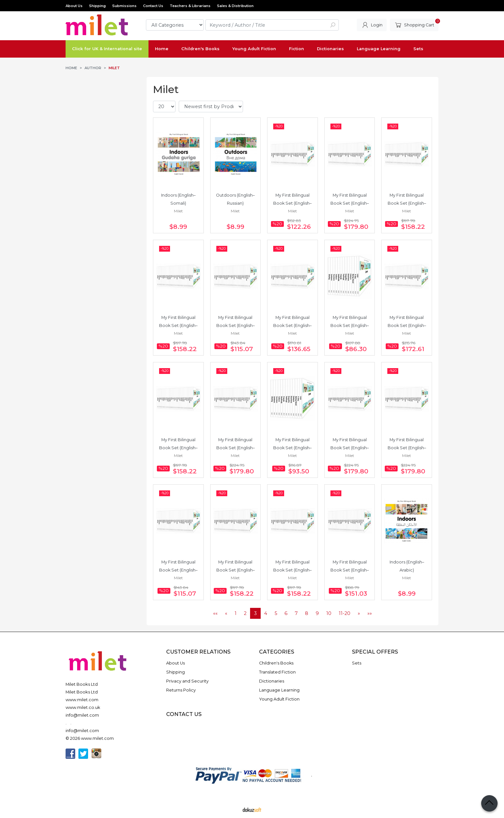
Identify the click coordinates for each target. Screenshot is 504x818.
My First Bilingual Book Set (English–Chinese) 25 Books (235, 448)
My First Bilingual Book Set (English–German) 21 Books (350, 570)
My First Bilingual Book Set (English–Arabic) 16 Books (178, 570)
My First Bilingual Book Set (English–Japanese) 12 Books (350, 325)
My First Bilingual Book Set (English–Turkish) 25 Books (350, 203)
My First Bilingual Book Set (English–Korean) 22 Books (292, 570)
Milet (178, 211)
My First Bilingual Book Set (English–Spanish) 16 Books (235, 325)
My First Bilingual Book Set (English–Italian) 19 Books (292, 325)
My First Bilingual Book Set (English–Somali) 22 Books (407, 203)
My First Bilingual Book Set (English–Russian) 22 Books (178, 448)
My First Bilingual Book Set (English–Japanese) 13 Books (292, 448)
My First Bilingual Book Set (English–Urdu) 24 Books (407, 325)
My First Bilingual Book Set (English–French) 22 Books (178, 325)
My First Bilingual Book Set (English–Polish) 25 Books (407, 448)
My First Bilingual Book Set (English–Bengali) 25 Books (350, 448)
